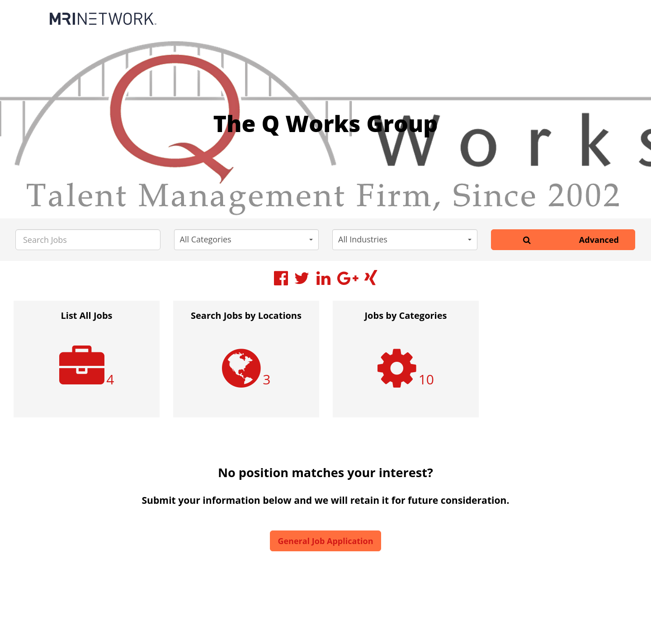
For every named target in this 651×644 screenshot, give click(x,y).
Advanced (599, 240)
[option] (87, 364)
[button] (247, 240)
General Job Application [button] (325, 541)
